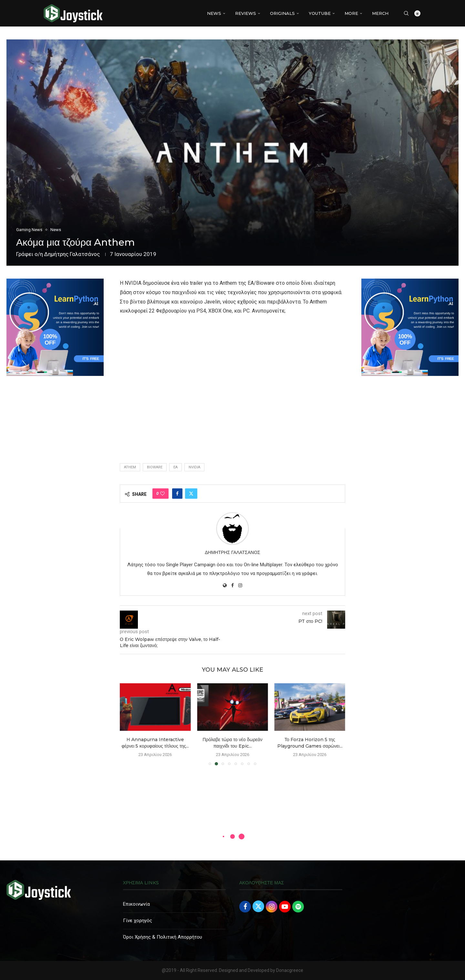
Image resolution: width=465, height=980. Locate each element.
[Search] (406, 13)
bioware (155, 467)
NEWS (214, 13)
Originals (282, 13)
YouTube (320, 13)
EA (176, 467)
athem (130, 467)
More (351, 13)
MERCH (380, 13)
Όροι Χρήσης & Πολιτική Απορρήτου (163, 937)
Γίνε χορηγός (138, 921)
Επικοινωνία (136, 904)
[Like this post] (162, 494)
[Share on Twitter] (191, 494)
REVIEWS (246, 13)
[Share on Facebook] (177, 494)
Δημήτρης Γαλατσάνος (72, 254)
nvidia (194, 467)
